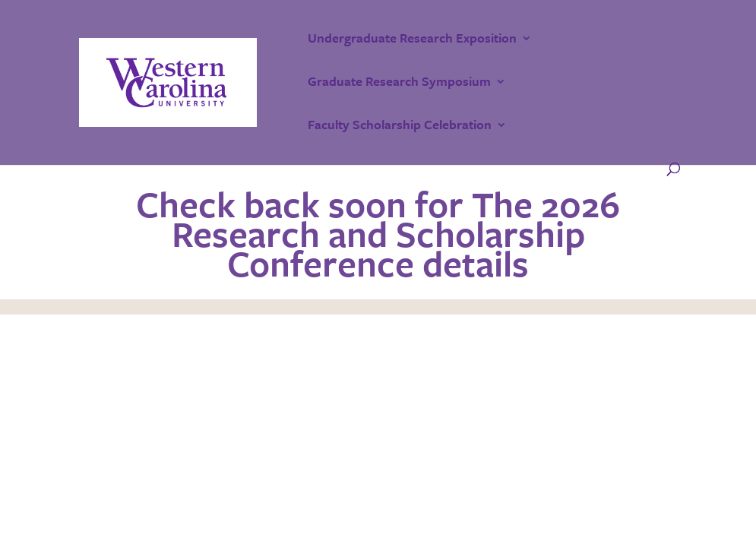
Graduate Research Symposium (399, 83)
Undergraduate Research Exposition (412, 40)
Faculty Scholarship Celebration (400, 126)
